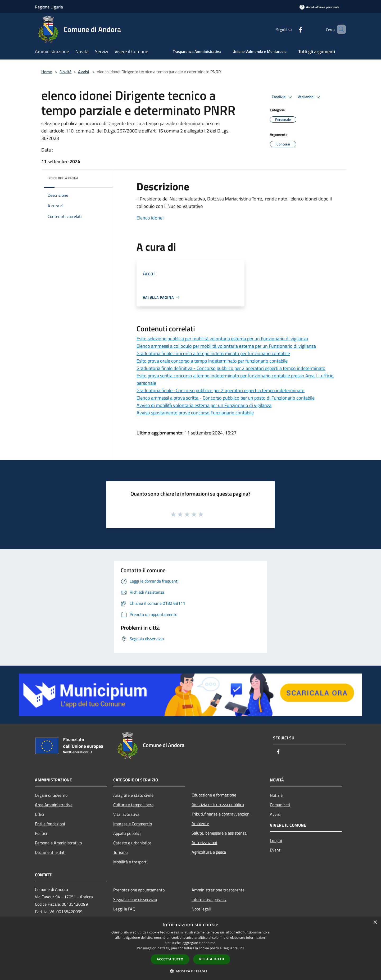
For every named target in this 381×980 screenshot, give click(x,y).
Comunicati (280, 805)
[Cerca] (340, 29)
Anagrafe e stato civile (133, 795)
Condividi (283, 97)
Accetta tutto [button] (170, 959)
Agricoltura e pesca (209, 852)
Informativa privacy (209, 899)
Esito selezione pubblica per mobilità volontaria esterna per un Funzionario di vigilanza (222, 339)
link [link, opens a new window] (241, 948)
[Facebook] (293, 29)
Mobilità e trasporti (130, 862)
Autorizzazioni (204, 842)
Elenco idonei (150, 218)
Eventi (276, 850)
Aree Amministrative (54, 805)
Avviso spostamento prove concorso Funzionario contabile (195, 413)
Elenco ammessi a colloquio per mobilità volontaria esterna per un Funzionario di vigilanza (226, 346)
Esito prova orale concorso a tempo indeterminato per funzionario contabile (212, 361)
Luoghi (276, 840)
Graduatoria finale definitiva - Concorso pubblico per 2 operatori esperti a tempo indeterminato (231, 368)
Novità (65, 72)
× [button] (375, 922)
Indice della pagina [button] (63, 178)
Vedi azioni (310, 97)
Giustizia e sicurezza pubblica (218, 804)
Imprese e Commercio (133, 824)
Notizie (276, 795)
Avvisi (84, 72)
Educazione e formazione (214, 795)
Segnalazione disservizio (135, 899)
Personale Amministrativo (58, 843)
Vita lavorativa (126, 814)
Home (47, 72)
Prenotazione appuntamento (139, 890)
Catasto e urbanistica (132, 843)
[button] (190, 971)
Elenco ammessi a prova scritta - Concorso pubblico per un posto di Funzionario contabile (226, 398)
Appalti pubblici (127, 833)
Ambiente (200, 823)
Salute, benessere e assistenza (219, 833)
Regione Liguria (49, 7)
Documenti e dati (50, 852)
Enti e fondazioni (50, 824)
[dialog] (190, 948)
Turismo (120, 852)
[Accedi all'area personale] (319, 7)
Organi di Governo (51, 795)
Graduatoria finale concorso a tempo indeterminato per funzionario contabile (213, 353)
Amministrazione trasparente (218, 890)
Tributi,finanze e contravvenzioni (221, 814)
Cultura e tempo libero (133, 805)
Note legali (201, 909)
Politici (41, 833)
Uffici (40, 814)
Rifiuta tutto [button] (212, 959)
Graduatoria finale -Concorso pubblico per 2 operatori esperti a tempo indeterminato (221, 390)
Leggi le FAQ (124, 909)
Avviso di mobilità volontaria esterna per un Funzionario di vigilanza (204, 405)
